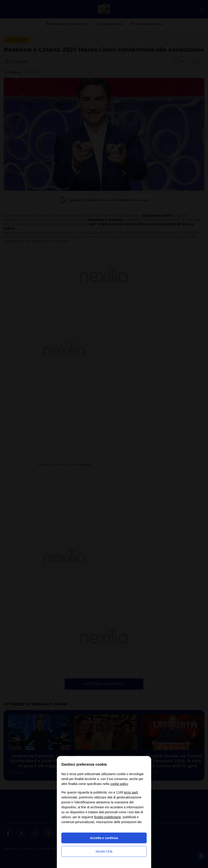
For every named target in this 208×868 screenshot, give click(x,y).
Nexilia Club (104, 851)
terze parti (131, 792)
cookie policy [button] (119, 784)
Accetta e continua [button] (104, 838)
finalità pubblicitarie (107, 817)
